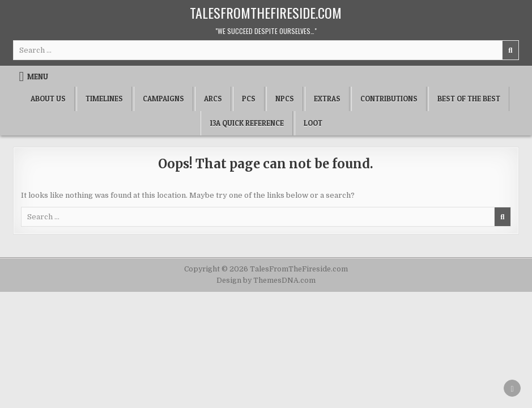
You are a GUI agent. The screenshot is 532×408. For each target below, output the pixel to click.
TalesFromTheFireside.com (266, 12)
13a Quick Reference (247, 123)
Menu (38, 76)
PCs (249, 99)
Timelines (104, 99)
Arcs (213, 99)
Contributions (389, 99)
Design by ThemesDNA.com (266, 280)
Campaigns (163, 99)
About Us (48, 99)
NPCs (285, 99)
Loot (313, 123)
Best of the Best (469, 99)
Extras (327, 99)
